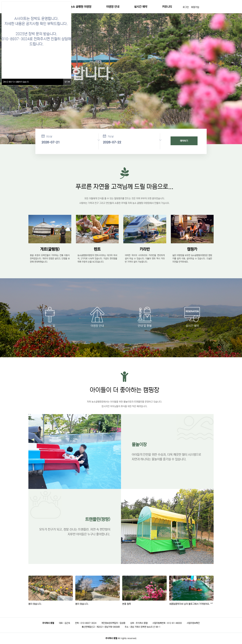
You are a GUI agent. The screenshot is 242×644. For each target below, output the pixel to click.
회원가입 (195, 7)
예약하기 (184, 141)
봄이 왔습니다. (35, 604)
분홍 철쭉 (127, 604)
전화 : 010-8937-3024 (86, 623)
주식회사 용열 (111, 638)
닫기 (67, 82)
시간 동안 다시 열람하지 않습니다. (16, 82)
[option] (121, 83)
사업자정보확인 (193, 623)
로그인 (186, 7)
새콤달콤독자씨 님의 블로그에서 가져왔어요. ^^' (191, 604)
